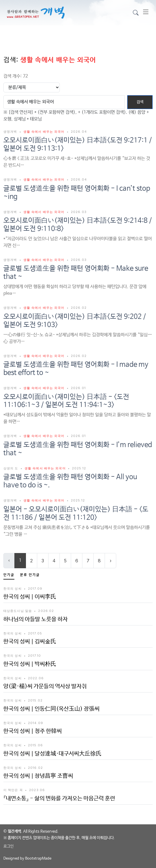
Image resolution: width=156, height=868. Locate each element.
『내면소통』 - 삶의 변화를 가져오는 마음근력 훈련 (59, 799)
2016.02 (35, 768)
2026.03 (79, 212)
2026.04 (79, 132)
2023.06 (37, 790)
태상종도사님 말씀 (18, 611)
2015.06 (35, 745)
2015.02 (35, 700)
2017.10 (34, 656)
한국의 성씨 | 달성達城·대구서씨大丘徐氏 (52, 754)
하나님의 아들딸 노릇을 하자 (36, 619)
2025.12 (79, 468)
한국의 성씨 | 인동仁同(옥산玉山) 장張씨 (51, 709)
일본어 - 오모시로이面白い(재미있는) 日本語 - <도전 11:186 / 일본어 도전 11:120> (76, 514)
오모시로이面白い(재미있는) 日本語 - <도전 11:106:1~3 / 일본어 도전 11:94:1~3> (66, 401)
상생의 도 (11, 468)
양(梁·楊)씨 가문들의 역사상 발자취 (45, 686)
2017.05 (35, 633)
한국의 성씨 (13, 589)
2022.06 (36, 678)
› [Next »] (111, 561)
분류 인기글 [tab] (30, 575)
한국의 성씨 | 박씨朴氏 (30, 664)
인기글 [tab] (9, 575)
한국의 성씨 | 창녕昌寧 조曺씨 (38, 776)
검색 (140, 102)
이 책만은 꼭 (13, 790)
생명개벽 (11, 132)
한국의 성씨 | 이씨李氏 (30, 597)
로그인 (8, 846)
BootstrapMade (38, 859)
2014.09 (36, 723)
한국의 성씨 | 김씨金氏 (30, 642)
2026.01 (78, 388)
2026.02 (79, 308)
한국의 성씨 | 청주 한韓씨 (33, 731)
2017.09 (35, 589)
